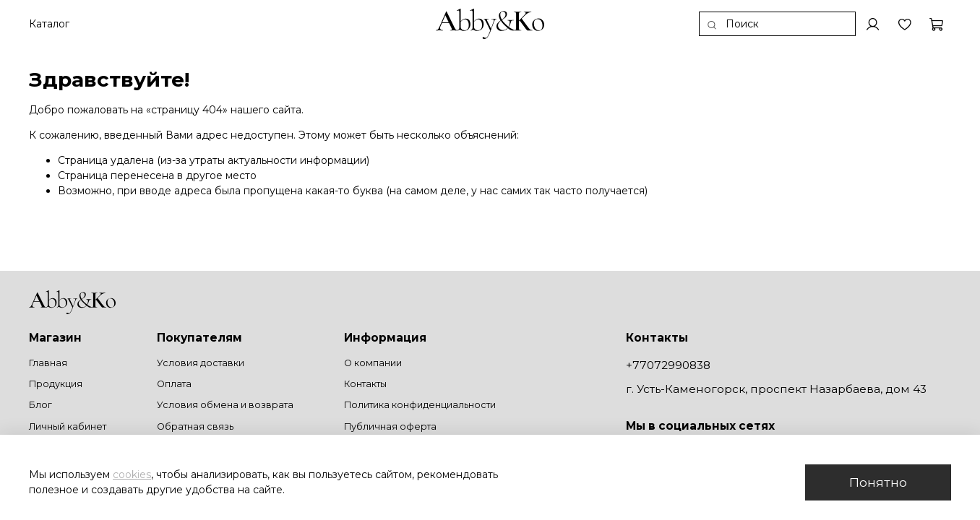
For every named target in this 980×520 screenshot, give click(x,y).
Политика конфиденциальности (420, 405)
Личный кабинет (68, 426)
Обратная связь (195, 426)
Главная (48, 363)
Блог (40, 405)
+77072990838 (668, 365)
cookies (132, 474)
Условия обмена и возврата (225, 405)
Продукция (56, 384)
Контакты (365, 384)
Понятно (878, 482)
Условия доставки (201, 363)
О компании (373, 363)
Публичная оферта (390, 426)
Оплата (174, 384)
